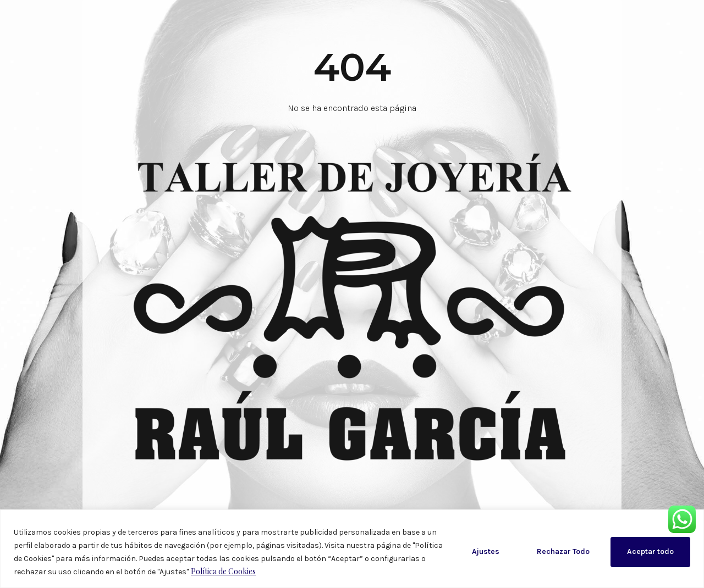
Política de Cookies (223, 571)
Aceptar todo (650, 551)
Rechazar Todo (563, 551)
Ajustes (486, 551)
